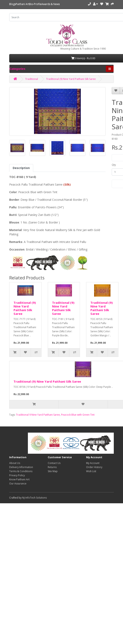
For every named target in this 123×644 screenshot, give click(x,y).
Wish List (91, 471)
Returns (52, 467)
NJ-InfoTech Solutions (34, 498)
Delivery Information (21, 467)
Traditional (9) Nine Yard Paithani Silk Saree (71, 79)
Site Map (53, 471)
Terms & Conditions (21, 471)
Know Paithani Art (19, 479)
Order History (94, 467)
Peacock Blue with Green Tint (78, 415)
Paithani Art (22, 4)
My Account (93, 463)
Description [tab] (21, 168)
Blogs (13, 4)
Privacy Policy (17, 475)
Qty (114, 165)
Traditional (32, 79)
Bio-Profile (35, 4)
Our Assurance (18, 484)
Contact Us (54, 463)
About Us (15, 463)
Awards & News (51, 4)
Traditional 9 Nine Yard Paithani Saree (38, 415)
